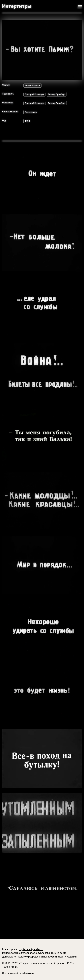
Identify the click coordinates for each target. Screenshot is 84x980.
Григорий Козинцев (35, 94)
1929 (27, 121)
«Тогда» (24, 963)
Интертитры (17, 6)
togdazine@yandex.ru (31, 949)
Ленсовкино (31, 112)
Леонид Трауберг (58, 94)
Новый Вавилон (33, 85)
